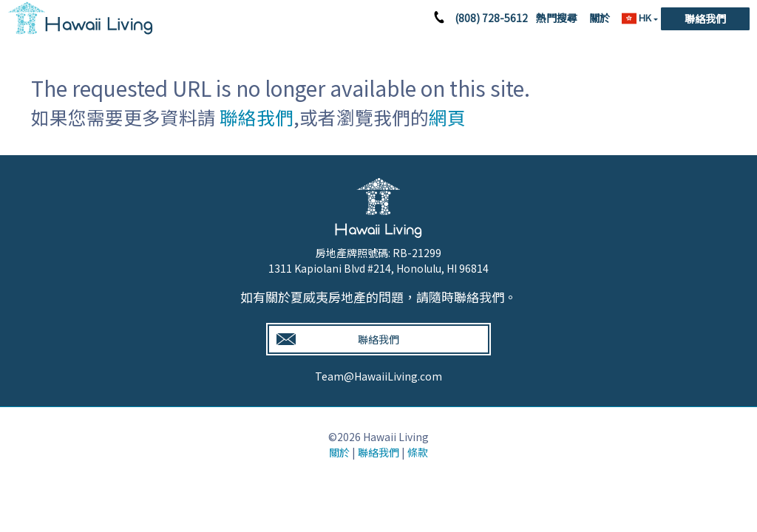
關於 (600, 18)
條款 (418, 452)
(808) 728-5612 (491, 18)
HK (638, 18)
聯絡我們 (705, 18)
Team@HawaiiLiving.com (378, 376)
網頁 (447, 117)
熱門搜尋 (557, 18)
